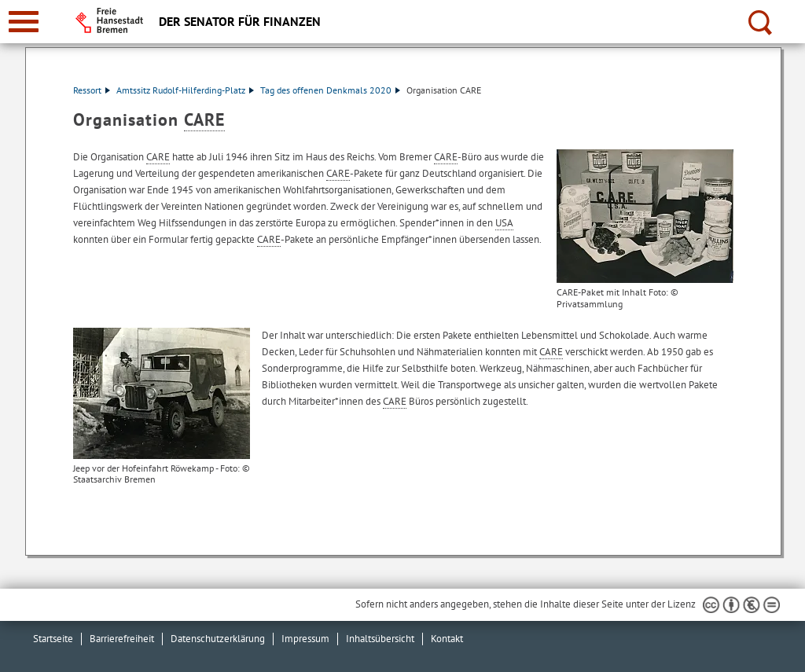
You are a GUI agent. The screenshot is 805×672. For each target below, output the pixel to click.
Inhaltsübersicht (380, 639)
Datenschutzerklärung (218, 639)
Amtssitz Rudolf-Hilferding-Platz (185, 90)
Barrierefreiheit (122, 639)
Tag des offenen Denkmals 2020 (330, 90)
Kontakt (447, 639)
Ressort (92, 90)
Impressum (305, 639)
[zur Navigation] (24, 22)
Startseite (53, 639)
